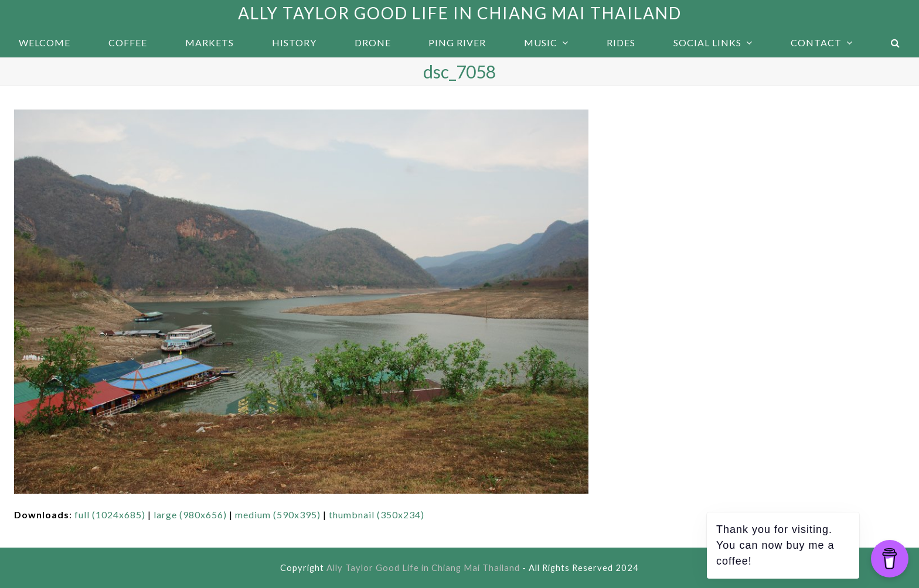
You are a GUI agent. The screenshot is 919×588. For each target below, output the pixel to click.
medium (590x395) (278, 514)
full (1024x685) (110, 514)
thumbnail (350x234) (377, 514)
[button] (895, 43)
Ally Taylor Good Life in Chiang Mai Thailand (460, 13)
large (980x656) (190, 514)
